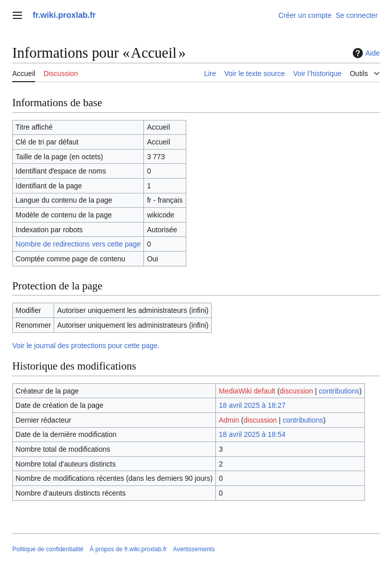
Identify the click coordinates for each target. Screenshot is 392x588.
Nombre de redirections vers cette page (78, 244)
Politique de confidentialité (48, 549)
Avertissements (194, 549)
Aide (365, 53)
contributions (339, 391)
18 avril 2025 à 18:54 (252, 434)
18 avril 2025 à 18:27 (252, 405)
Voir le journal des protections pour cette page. (86, 346)
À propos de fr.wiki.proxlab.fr (128, 549)
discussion (296, 391)
